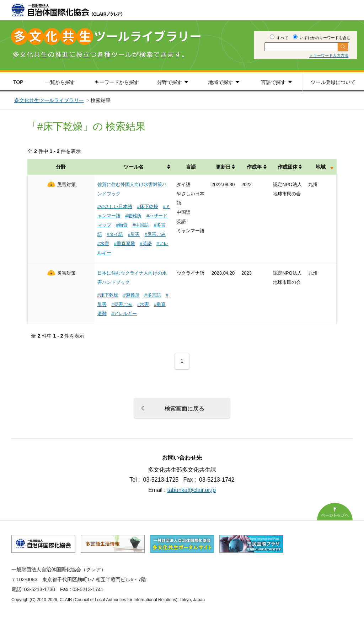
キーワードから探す (117, 82)
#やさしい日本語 (115, 206)
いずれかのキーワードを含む (322, 38)
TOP (18, 82)
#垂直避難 (124, 243)
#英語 (146, 243)
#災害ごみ (155, 234)
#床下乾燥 (147, 206)
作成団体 (288, 167)
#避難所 (133, 216)
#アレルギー (124, 314)
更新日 (223, 167)
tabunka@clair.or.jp (192, 490)
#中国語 (141, 225)
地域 (321, 167)
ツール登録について (333, 82)
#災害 (134, 234)
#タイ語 (115, 234)
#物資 (122, 225)
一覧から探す (60, 82)
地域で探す (221, 82)
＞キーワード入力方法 (329, 55)
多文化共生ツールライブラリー (49, 100)
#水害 (103, 243)
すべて (279, 38)
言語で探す (273, 82)
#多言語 (152, 295)
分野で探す (170, 82)
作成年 (254, 167)
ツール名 (134, 167)
